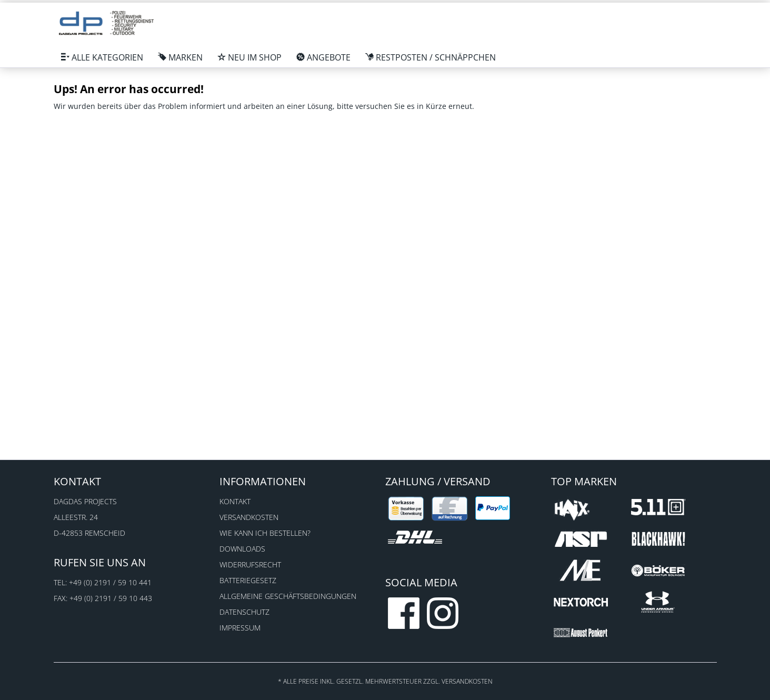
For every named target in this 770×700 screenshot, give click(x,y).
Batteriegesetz (248, 580)
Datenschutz (244, 612)
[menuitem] (102, 57)
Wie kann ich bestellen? (265, 533)
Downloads (242, 549)
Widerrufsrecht (250, 564)
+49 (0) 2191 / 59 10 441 (110, 582)
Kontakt (235, 501)
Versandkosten (249, 517)
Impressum (240, 628)
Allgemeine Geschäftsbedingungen (288, 596)
